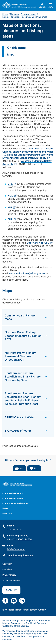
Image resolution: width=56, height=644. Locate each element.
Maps (11, 55)
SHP (10, 219)
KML (10, 196)
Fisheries (14, 14)
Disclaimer (7, 569)
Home (5, 14)
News (5, 508)
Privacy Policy (9, 575)
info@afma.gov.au (16, 549)
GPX (10, 184)
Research (7, 513)
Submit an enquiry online (20, 555)
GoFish (10, 590)
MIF (10, 207)
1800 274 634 (25, 539)
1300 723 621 (14, 529)
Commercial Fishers (13, 493)
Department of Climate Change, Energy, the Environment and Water (28, 150)
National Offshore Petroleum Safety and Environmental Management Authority (28, 156)
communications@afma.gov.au (27, 273)
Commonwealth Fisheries (15, 503)
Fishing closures (29, 14)
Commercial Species (13, 498)
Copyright (7, 564)
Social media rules (11, 580)
